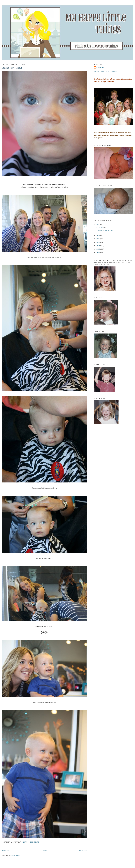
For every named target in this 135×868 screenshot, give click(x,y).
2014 (98, 235)
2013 (98, 239)
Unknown (101, 67)
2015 (98, 224)
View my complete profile (105, 71)
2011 (98, 246)
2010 (98, 249)
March (101, 227)
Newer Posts (6, 850)
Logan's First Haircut (12, 68)
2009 (98, 252)
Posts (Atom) (16, 855)
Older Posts (83, 850)
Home (45, 850)
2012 (98, 242)
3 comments (34, 842)
